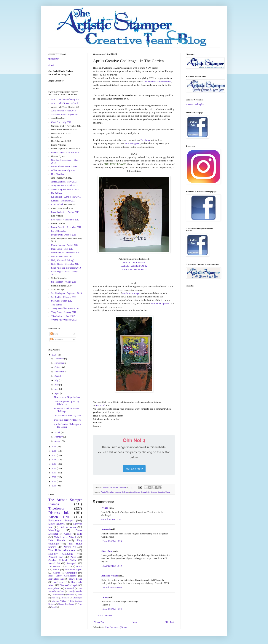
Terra (80, 595)
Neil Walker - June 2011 (62, 257)
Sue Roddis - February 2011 (64, 297)
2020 (54, 355)
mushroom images (131, 293)
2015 (54, 464)
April (57, 393)
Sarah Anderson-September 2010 (66, 268)
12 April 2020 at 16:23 (112, 541)
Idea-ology (54, 530)
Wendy (105, 508)
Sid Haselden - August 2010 (64, 282)
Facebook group (132, 143)
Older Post (169, 622)
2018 (54, 451)
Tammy (105, 597)
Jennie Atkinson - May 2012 (64, 182)
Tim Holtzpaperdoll (161, 303)
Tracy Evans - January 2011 (64, 312)
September (60, 372)
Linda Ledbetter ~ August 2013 (65, 212)
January (58, 441)
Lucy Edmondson (59, 231)
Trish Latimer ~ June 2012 (63, 316)
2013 (54, 473)
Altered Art (70, 547)
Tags (79, 534)
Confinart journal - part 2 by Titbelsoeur (67, 403)
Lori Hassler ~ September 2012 (65, 220)
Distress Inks (59, 513)
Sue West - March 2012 (62, 301)
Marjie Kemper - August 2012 (65, 245)
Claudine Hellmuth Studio (62, 560)
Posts (54, 334)
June (57, 385)
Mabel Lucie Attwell (65, 537)
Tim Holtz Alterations (62, 550)
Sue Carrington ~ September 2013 (66, 293)
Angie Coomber (107, 492)
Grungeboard (54, 588)
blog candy (59, 582)
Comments (57, 339)
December (59, 359)
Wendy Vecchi (75, 591)
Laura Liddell (57, 204)
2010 (54, 486)
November (60, 363)
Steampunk (72, 563)
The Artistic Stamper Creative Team (155, 492)
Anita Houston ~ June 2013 (63, 111)
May (57, 389)
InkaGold (69, 588)
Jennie (51, 65)
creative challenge (122, 492)
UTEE (56, 570)
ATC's (68, 566)
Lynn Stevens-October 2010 (64, 235)
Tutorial (54, 607)
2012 (54, 477)
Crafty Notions (58, 595)
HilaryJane (107, 551)
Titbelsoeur (56, 508)
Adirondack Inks (56, 579)
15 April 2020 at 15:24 (112, 609)
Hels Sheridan (58, 174)
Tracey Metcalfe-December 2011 (66, 308)
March (58, 432)
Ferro (80, 604)
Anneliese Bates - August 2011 (65, 115)
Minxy (79, 566)
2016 (54, 460)
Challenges (77, 598)
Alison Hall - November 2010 (64, 103)
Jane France (135, 492)
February (59, 437)
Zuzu (73, 557)
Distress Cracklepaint (69, 585)
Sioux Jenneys (56, 524)
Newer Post (99, 622)
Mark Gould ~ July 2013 (62, 249)
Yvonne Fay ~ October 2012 (64, 320)
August (58, 376)
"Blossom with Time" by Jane (67, 416)
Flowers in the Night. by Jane (67, 397)
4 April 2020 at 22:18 (111, 519)
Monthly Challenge (61, 554)
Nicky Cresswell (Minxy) (63, 260)
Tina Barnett (57, 305)
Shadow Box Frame (66, 604)
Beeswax (66, 598)
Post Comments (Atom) (116, 627)
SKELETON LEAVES (134, 262)
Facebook (145, 140)
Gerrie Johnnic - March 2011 (64, 166)
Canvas (56, 573)
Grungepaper (71, 573)
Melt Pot (55, 598)
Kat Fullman (57, 193)
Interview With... (59, 601)
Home (134, 622)
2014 (54, 468)
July (57, 380)
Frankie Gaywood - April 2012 (65, 153)
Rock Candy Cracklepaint (62, 576)
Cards (68, 534)
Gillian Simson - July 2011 (63, 170)
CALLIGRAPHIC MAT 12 (134, 266)
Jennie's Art (54, 563)
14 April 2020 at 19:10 (112, 566)
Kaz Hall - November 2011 (63, 201)
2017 (54, 455)
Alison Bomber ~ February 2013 (66, 99)
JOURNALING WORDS (134, 269)
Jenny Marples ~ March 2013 (64, 185)
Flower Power (75, 579)
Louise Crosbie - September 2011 (66, 227)
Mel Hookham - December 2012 (66, 253)
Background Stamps (61, 520)
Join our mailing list (195, 104)
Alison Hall (59, 517)
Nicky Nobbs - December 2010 (65, 264)
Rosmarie (106, 529)
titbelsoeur (54, 59)
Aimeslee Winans (110, 576)
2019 (54, 447)
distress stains (68, 527)
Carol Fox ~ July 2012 (61, 122)
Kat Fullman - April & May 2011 (66, 197)
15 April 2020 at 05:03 (112, 587)
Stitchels (71, 595)
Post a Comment (105, 616)
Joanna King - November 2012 (65, 189)
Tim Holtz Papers (73, 570)
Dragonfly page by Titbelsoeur (68, 420)
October (58, 367)
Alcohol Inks (56, 557)
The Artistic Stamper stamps (157, 82)
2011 (54, 481)
